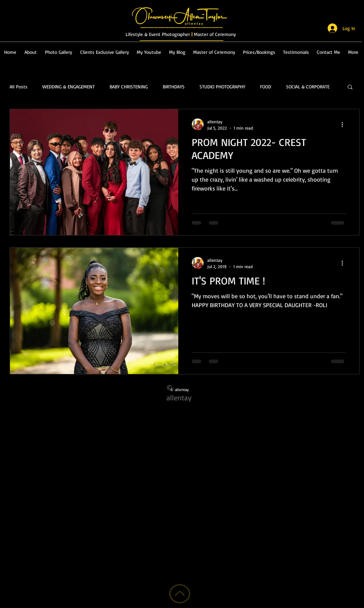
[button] (350, 87)
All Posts (19, 87)
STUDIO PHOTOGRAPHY (222, 87)
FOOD (266, 87)
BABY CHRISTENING (129, 87)
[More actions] (345, 124)
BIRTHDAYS (174, 87)
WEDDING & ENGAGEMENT (69, 87)
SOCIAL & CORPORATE (308, 87)
